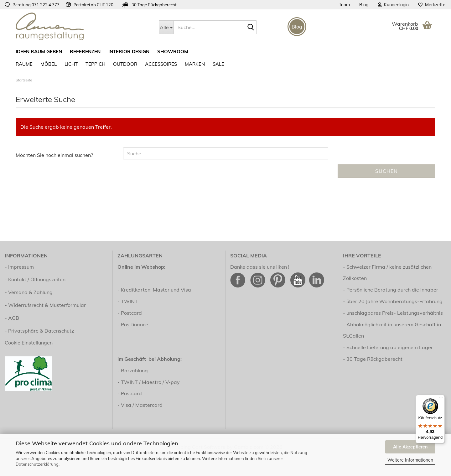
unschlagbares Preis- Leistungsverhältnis (395, 313)
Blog (364, 5)
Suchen (386, 171)
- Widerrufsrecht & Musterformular (45, 305)
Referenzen (85, 52)
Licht (71, 64)
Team (344, 5)
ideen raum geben (39, 52)
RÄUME (24, 64)
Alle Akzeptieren (410, 447)
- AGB (12, 318)
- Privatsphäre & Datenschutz (39, 331)
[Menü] (441, 399)
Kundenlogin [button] (393, 5)
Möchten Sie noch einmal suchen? (54, 155)
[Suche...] (166, 27)
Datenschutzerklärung (37, 464)
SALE (218, 64)
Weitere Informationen (410, 460)
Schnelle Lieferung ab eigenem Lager (390, 347)
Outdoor (125, 64)
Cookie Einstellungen (29, 343)
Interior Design (129, 52)
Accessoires (161, 64)
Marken (195, 64)
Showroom (173, 52)
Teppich (95, 64)
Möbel (49, 64)
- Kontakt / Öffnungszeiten (35, 279)
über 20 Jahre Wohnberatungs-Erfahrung (394, 301)
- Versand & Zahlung (29, 292)
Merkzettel (432, 5)
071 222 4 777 (46, 5)
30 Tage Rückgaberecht (374, 359)
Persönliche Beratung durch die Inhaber (392, 290)
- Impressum (19, 267)
